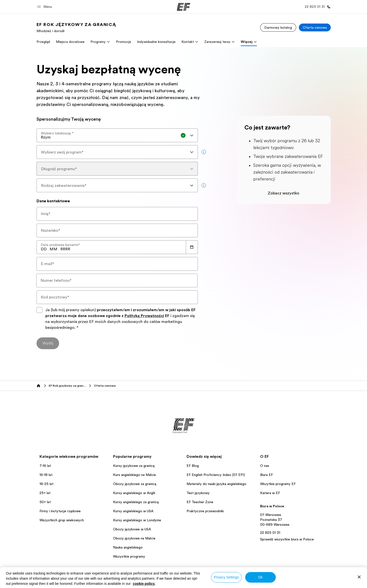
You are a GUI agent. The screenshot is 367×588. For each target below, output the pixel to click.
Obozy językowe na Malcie (134, 538)
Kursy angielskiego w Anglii (134, 493)
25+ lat (45, 493)
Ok (260, 577)
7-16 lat (45, 466)
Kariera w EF (270, 493)
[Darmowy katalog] (278, 27)
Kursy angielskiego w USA (133, 511)
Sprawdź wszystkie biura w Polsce (287, 539)
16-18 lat (46, 475)
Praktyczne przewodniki (205, 511)
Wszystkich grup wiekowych (62, 520)
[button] (45, 7)
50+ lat (45, 502)
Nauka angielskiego (128, 547)
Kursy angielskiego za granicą (136, 502)
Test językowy (198, 493)
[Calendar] (192, 247)
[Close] (359, 577)
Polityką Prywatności (144, 316)
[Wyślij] (48, 343)
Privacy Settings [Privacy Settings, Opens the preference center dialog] (226, 577)
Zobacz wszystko (284, 193)
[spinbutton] (44, 249)
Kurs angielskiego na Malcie (134, 475)
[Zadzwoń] (317, 7)
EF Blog (193, 466)
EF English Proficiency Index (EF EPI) (216, 475)
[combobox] (117, 135)
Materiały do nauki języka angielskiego (216, 484)
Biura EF (266, 475)
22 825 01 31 (270, 533)
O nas (265, 466)
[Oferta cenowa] (315, 27)
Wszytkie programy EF (278, 484)
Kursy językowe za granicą (134, 466)
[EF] (183, 7)
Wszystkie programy (129, 556)
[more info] (204, 152)
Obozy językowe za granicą (135, 484)
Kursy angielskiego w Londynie (137, 520)
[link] (76, 27)
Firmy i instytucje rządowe (60, 511)
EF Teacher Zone (200, 502)
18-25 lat (46, 484)
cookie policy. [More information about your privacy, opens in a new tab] (144, 584)
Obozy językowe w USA (132, 529)
